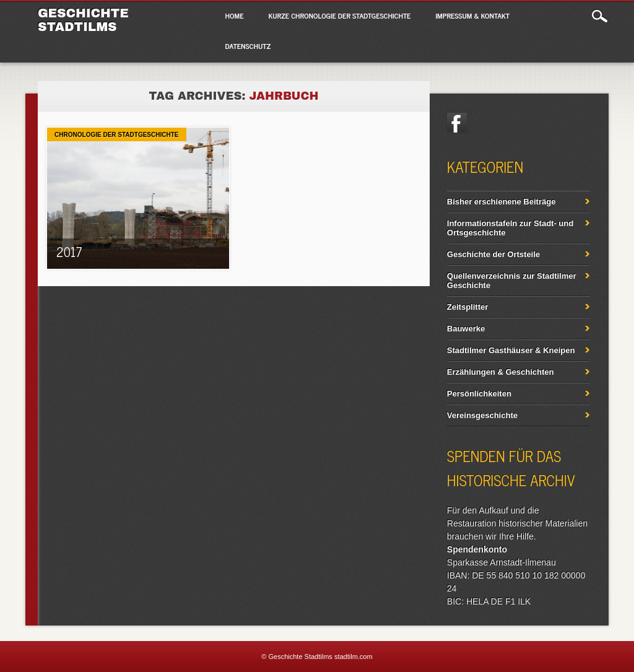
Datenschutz (248, 46)
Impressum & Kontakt (472, 15)
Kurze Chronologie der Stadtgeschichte (340, 15)
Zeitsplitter (467, 307)
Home (235, 15)
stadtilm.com (354, 657)
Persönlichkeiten (479, 394)
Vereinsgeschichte (482, 415)
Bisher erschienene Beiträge (502, 202)
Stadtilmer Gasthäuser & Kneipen (511, 350)
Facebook (457, 123)
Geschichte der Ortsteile (493, 254)
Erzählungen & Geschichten (501, 372)
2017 (69, 252)
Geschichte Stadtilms (83, 20)
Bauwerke (466, 329)
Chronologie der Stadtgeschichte (116, 135)
